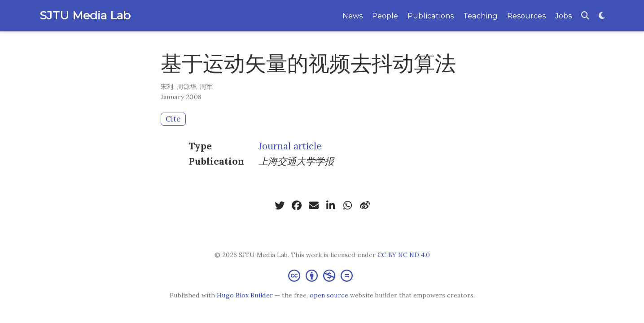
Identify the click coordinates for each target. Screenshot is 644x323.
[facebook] (297, 205)
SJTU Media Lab (85, 15)
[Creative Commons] (322, 275)
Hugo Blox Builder (245, 295)
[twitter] (280, 205)
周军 (206, 87)
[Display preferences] (602, 16)
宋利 (167, 87)
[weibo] (365, 205)
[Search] (585, 16)
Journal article (290, 146)
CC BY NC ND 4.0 (404, 255)
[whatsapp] (348, 205)
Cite (173, 119)
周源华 (186, 87)
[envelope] (314, 205)
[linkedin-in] (331, 205)
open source (329, 295)
